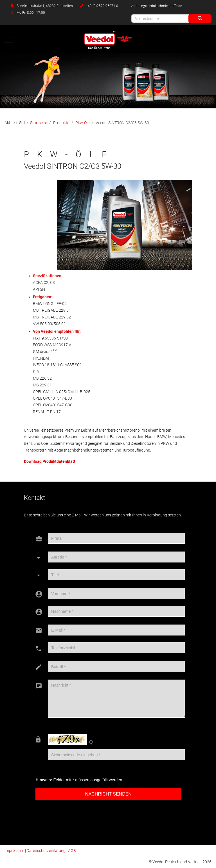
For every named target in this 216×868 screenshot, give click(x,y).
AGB (72, 851)
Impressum (14, 851)
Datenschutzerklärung (46, 851)
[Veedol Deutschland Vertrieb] (108, 40)
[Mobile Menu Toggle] (9, 40)
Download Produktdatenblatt (50, 461)
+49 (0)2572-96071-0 (102, 6)
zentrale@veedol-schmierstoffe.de (157, 6)
